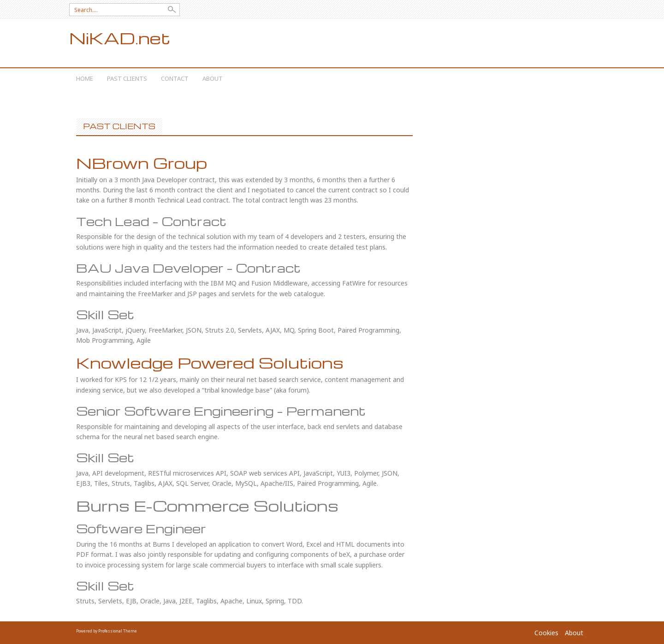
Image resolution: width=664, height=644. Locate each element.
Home (85, 78)
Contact (175, 78)
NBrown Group (142, 163)
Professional (110, 631)
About (213, 78)
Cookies (546, 633)
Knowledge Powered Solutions (210, 362)
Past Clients (127, 78)
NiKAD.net (120, 38)
